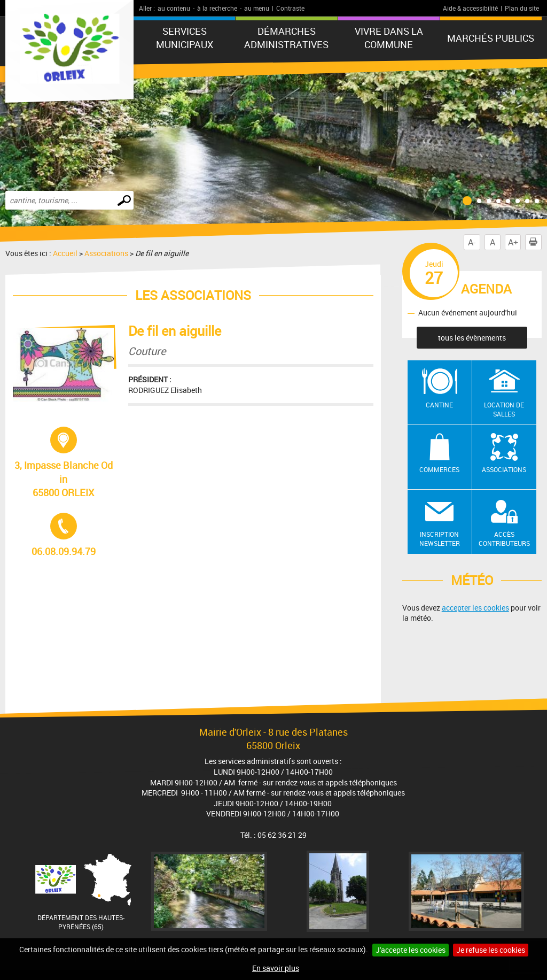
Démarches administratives (286, 38)
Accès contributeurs (504, 539)
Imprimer (535, 242)
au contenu (174, 8)
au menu (257, 8)
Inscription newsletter (440, 539)
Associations (106, 253)
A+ (513, 242)
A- (472, 242)
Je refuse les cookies (491, 950)
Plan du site (522, 8)
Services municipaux (185, 38)
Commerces (439, 469)
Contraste (290, 8)
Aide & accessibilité (470, 8)
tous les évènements (472, 338)
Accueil (65, 253)
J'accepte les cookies (411, 950)
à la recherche (217, 8)
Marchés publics (491, 38)
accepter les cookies (475, 608)
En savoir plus (276, 968)
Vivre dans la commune (389, 38)
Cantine (439, 405)
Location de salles (504, 409)
